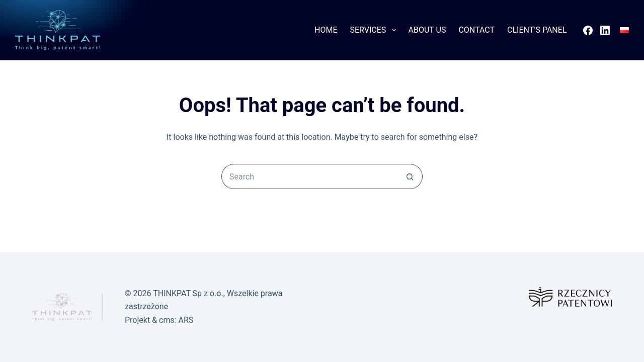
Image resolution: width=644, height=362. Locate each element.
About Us (427, 30)
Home (326, 30)
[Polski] (624, 30)
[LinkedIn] (605, 30)
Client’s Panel (537, 30)
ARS (186, 320)
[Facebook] (588, 30)
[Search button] (410, 176)
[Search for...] (309, 176)
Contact (476, 30)
